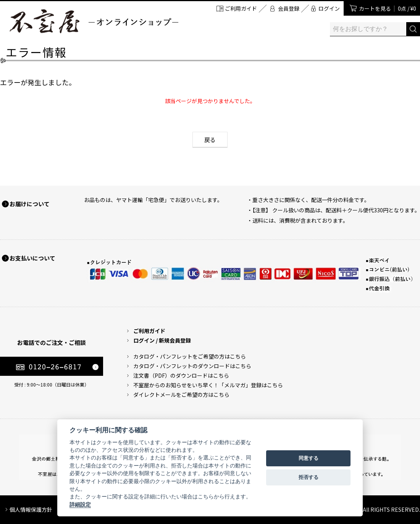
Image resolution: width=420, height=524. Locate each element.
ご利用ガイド (241, 8)
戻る (210, 140)
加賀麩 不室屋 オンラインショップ (94, 21)
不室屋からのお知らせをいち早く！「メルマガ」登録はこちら (208, 385)
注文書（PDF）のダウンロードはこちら (181, 375)
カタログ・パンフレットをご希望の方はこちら (190, 356)
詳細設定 (80, 505)
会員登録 (289, 8)
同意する (309, 458)
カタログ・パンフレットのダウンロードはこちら (192, 366)
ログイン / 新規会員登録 (162, 340)
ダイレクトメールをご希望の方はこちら (181, 395)
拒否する (309, 477)
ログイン (329, 8)
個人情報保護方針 (31, 509)
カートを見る (388, 8)
